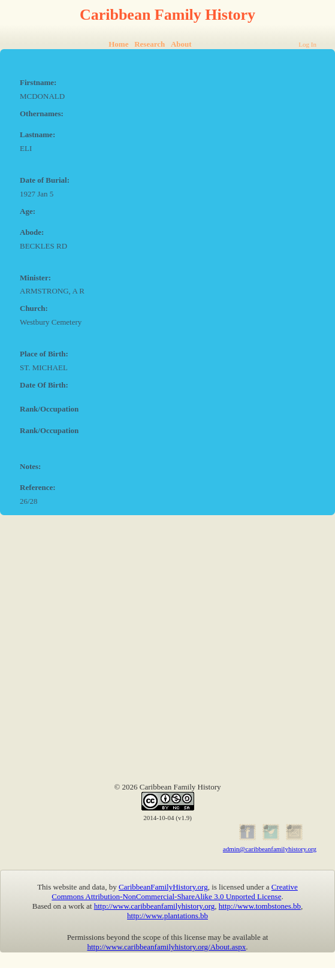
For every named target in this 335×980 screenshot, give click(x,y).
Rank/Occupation (49, 409)
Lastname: (37, 134)
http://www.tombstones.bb (260, 906)
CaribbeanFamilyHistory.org (163, 887)
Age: (28, 211)
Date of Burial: (45, 180)
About (181, 44)
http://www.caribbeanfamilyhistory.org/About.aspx (166, 947)
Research (150, 44)
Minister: (35, 278)
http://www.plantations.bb (167, 916)
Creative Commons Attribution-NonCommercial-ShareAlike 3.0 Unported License (175, 892)
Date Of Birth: (44, 385)
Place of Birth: (44, 354)
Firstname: (38, 82)
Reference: (38, 487)
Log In (307, 44)
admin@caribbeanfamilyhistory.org (270, 849)
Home (118, 44)
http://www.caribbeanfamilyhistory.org (155, 906)
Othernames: (42, 114)
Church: (34, 308)
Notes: (30, 466)
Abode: (32, 232)
